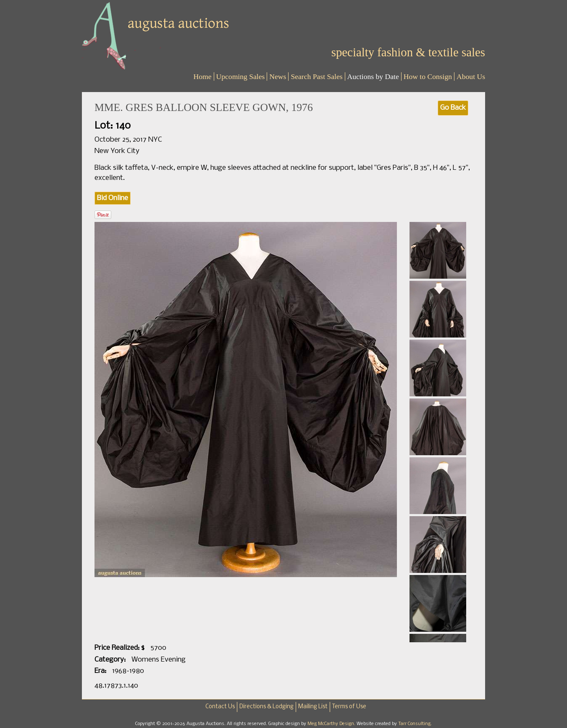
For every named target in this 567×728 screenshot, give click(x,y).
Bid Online (113, 198)
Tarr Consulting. (415, 724)
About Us (471, 76)
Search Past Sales (316, 76)
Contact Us (220, 707)
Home (203, 76)
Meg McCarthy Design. (332, 724)
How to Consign (428, 76)
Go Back (453, 108)
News (278, 76)
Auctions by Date (373, 76)
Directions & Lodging (266, 707)
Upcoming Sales (241, 76)
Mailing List (313, 707)
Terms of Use (349, 707)
